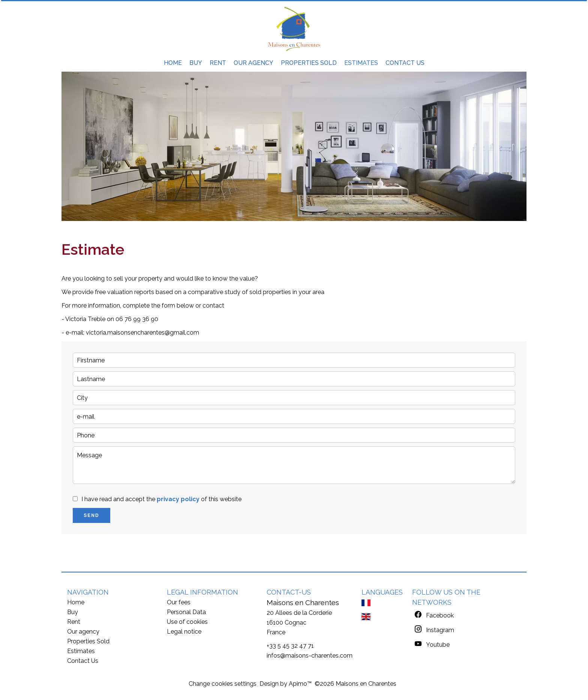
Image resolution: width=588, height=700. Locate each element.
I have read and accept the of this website (161, 499)
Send (91, 515)
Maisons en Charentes (303, 602)
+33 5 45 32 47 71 (290, 646)
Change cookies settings (223, 684)
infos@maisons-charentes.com (310, 656)
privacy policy (178, 499)
